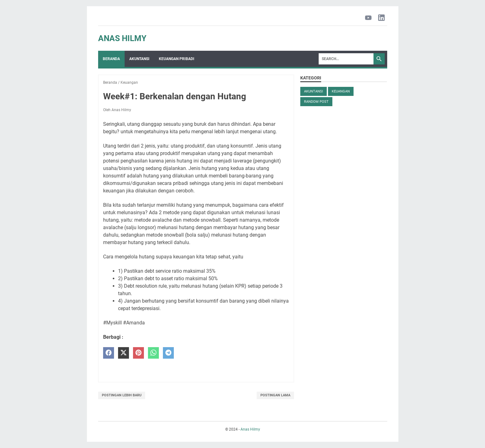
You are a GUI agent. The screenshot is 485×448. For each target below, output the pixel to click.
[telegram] (168, 353)
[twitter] (124, 353)
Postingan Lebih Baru (122, 395)
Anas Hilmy (122, 38)
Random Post (316, 102)
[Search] (346, 59)
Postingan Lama (275, 395)
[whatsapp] (153, 353)
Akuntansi (139, 59)
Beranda (111, 59)
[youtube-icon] (368, 18)
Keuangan (341, 91)
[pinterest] (138, 353)
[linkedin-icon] (381, 18)
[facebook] (109, 353)
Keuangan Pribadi (177, 59)
